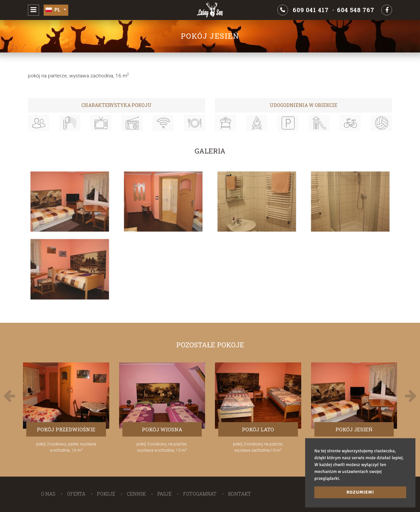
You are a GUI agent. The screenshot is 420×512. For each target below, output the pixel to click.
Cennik (136, 494)
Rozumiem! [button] (360, 492)
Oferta (76, 494)
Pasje (164, 494)
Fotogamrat (200, 494)
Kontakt (240, 494)
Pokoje (106, 494)
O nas (48, 494)
